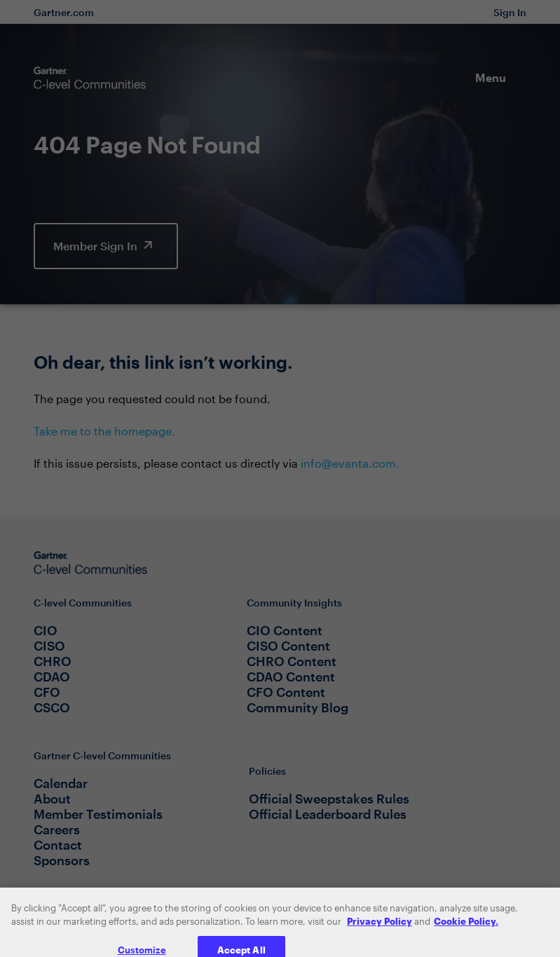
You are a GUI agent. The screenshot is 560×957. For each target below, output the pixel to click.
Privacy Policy (380, 928)
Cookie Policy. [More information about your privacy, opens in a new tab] (466, 928)
